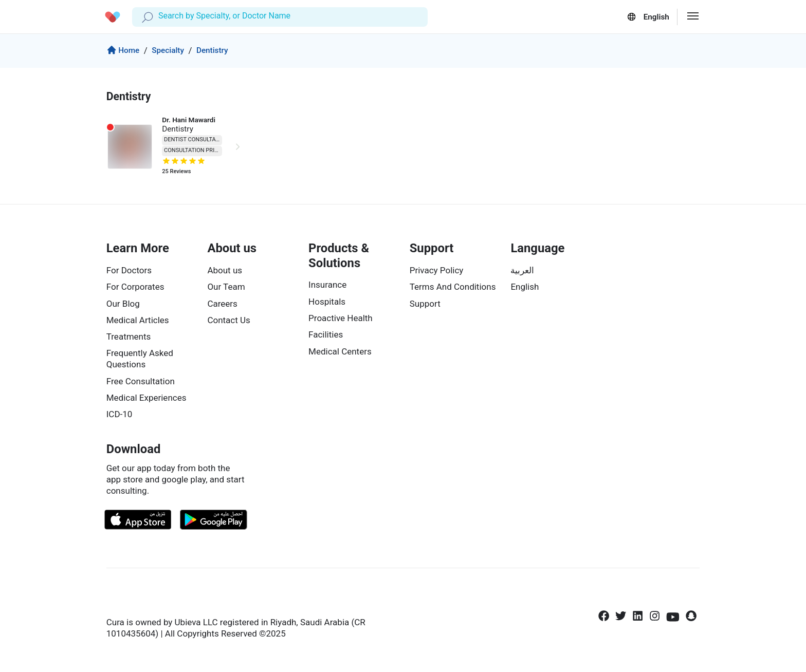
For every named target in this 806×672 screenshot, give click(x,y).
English (525, 287)
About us (225, 270)
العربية (522, 270)
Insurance (327, 285)
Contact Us (228, 320)
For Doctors (129, 270)
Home (123, 51)
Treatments (129, 337)
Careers (222, 304)
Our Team (226, 287)
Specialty (168, 50)
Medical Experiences (146, 398)
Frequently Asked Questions (140, 359)
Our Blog (123, 304)
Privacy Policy (437, 270)
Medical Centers (340, 351)
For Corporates (135, 287)
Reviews (176, 173)
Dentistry (212, 50)
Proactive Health (341, 318)
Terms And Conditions (453, 287)
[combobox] (159, 16)
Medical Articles (138, 320)
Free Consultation (141, 381)
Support (425, 304)
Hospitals (327, 302)
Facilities (326, 334)
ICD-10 (120, 414)
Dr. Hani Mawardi (189, 120)
